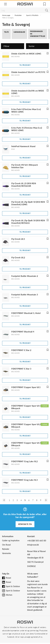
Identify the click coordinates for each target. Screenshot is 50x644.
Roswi (8, 578)
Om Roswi (6, 545)
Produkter (18, 15)
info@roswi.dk (33, 545)
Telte (6, 32)
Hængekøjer (19, 32)
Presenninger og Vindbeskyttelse (38, 34)
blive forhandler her (35, 600)
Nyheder (6, 549)
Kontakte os (25, 524)
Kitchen (9, 595)
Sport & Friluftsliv (32, 15)
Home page (6, 15)
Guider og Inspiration (11, 540)
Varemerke (6, 553)
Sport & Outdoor (13, 586)
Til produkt (25, 65)
